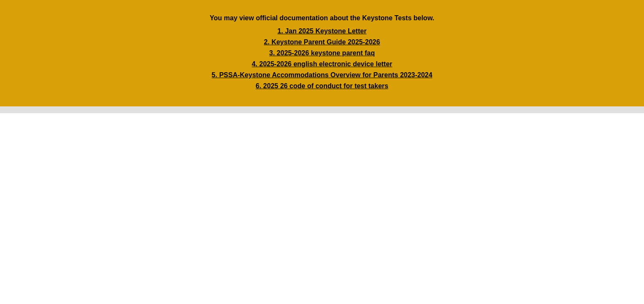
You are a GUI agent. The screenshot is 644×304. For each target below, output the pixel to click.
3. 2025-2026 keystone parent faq (322, 53)
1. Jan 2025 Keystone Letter (322, 31)
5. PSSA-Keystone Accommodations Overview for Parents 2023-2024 (322, 75)
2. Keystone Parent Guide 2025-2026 (322, 42)
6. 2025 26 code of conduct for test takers (322, 86)
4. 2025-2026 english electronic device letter (322, 64)
